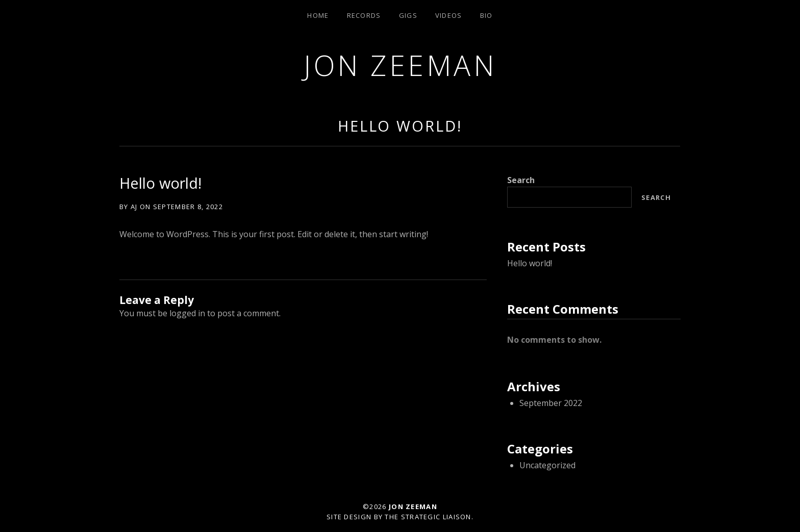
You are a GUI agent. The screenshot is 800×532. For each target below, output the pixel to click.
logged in (187, 313)
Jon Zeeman (400, 65)
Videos (449, 15)
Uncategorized (547, 465)
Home (318, 15)
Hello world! (400, 126)
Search (521, 180)
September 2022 (551, 403)
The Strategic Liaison (428, 517)
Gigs (408, 15)
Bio (486, 15)
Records (364, 15)
